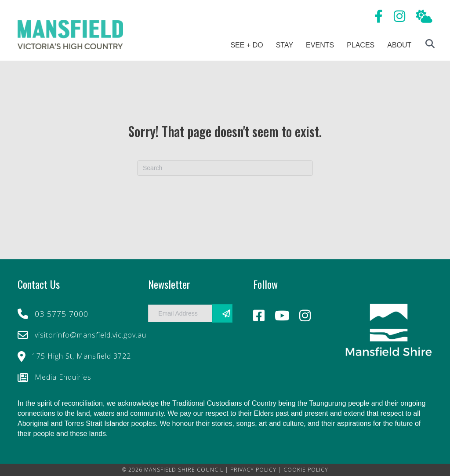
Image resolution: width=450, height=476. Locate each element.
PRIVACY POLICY (253, 470)
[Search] (225, 168)
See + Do (247, 45)
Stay (285, 45)
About (399, 45)
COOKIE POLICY (306, 470)
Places (361, 45)
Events (320, 45)
